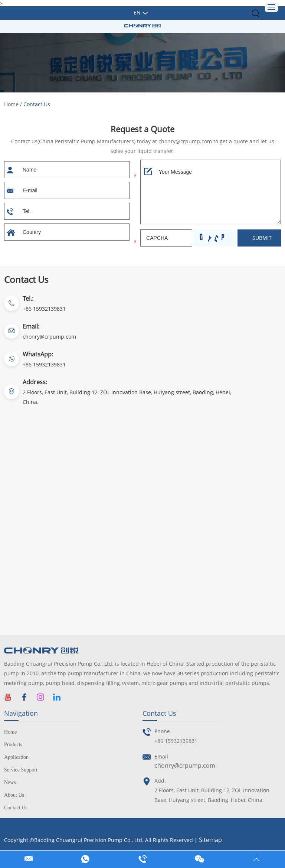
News (10, 782)
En (137, 12)
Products (13, 745)
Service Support (21, 770)
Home (11, 104)
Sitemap (210, 840)
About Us (14, 795)
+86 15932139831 (44, 364)
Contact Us (37, 104)
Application (16, 757)
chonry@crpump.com (49, 337)
